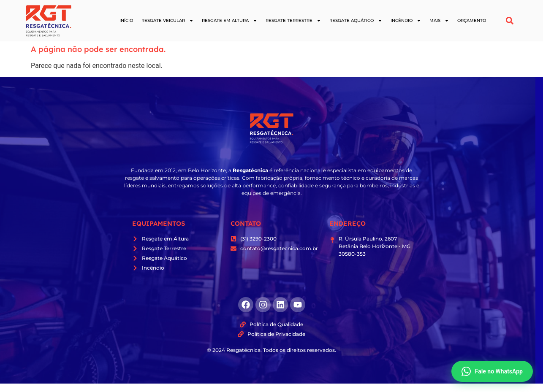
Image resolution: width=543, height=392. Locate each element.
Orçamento (472, 20)
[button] (510, 21)
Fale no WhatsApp (492, 371)
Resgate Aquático (356, 21)
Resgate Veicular (167, 21)
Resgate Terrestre (293, 21)
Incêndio (406, 21)
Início (126, 20)
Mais (439, 21)
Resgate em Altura (229, 21)
